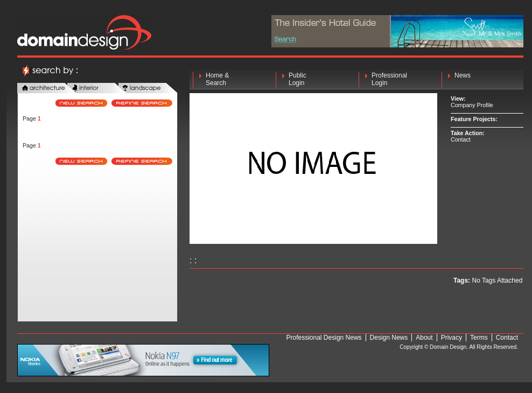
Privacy (451, 338)
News (463, 79)
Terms (479, 338)
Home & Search (217, 79)
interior (97, 89)
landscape (148, 89)
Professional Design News (324, 338)
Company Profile (472, 105)
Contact (461, 139)
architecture (47, 89)
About (424, 338)
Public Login (297, 79)
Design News (389, 338)
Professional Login (389, 79)
